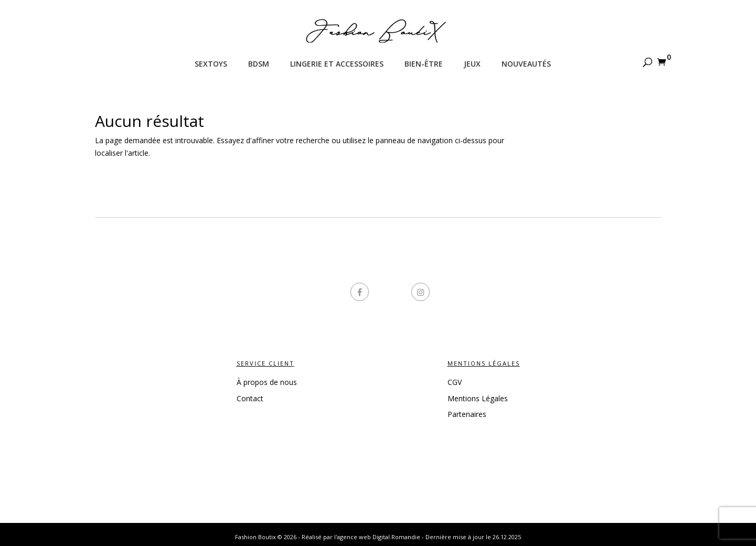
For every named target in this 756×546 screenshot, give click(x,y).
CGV (455, 382)
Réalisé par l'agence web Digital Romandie (361, 537)
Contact (250, 398)
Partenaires (467, 414)
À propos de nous (267, 382)
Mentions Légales (478, 398)
